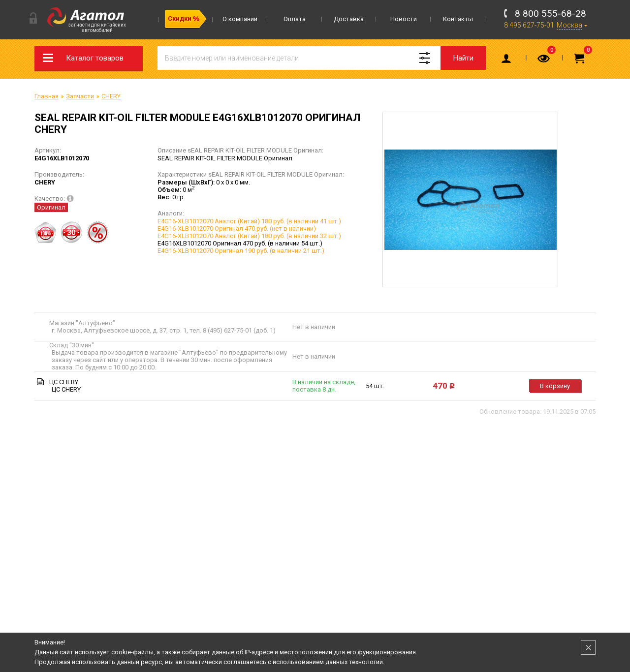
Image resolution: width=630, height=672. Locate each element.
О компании (240, 19)
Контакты (458, 19)
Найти (463, 58)
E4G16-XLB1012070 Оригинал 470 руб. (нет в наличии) (237, 229)
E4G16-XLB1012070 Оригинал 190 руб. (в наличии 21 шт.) (241, 251)
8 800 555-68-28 (551, 14)
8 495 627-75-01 (529, 25)
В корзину (555, 386)
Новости (404, 19)
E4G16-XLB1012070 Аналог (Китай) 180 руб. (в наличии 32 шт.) (249, 236)
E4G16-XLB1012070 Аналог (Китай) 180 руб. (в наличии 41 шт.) (249, 221)
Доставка (349, 19)
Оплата (295, 19)
